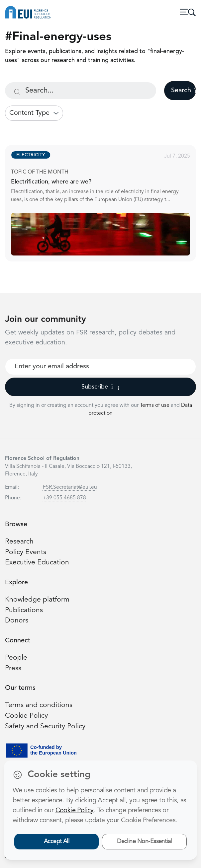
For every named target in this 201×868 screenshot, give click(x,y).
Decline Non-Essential (144, 841)
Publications (24, 610)
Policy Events (26, 552)
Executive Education (37, 563)
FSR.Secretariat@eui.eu (70, 487)
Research (19, 542)
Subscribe (100, 387)
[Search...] (81, 91)
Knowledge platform (37, 600)
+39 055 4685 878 (64, 498)
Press (13, 668)
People (16, 658)
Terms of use (155, 405)
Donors (17, 621)
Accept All (57, 841)
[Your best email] (100, 367)
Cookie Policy (26, 716)
